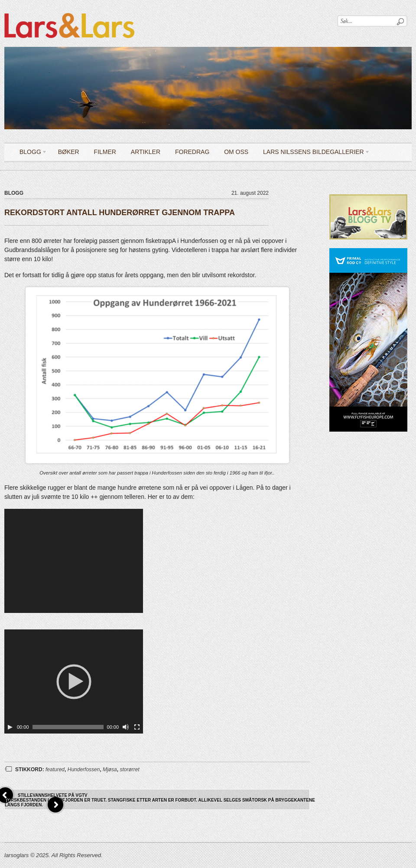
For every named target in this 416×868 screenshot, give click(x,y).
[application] (74, 561)
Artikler (146, 152)
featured (55, 770)
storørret (129, 770)
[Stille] (126, 727)
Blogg (30, 153)
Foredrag (192, 152)
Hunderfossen (84, 770)
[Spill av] (10, 727)
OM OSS (236, 152)
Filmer (105, 152)
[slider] (68, 727)
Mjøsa (110, 770)
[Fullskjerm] (137, 727)
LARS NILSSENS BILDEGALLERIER (313, 153)
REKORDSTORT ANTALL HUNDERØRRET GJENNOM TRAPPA (120, 213)
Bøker (69, 152)
